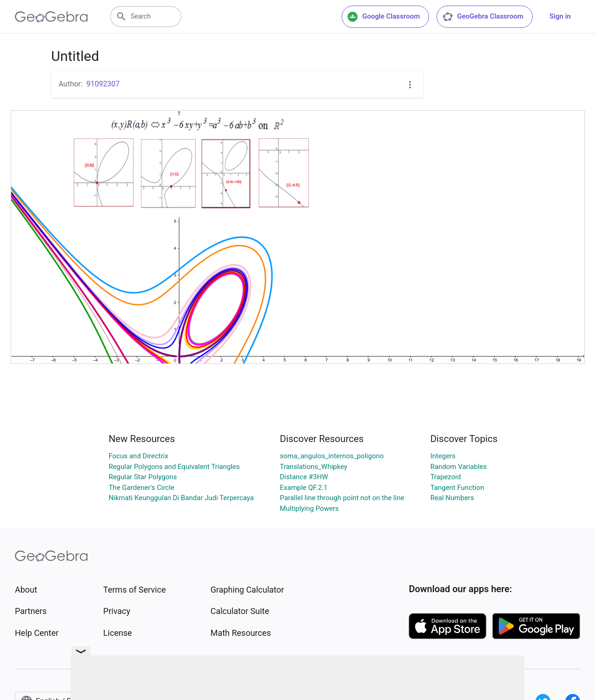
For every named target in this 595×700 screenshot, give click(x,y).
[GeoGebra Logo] (51, 17)
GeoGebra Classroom (483, 17)
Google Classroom (383, 17)
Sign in (560, 16)
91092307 (103, 84)
